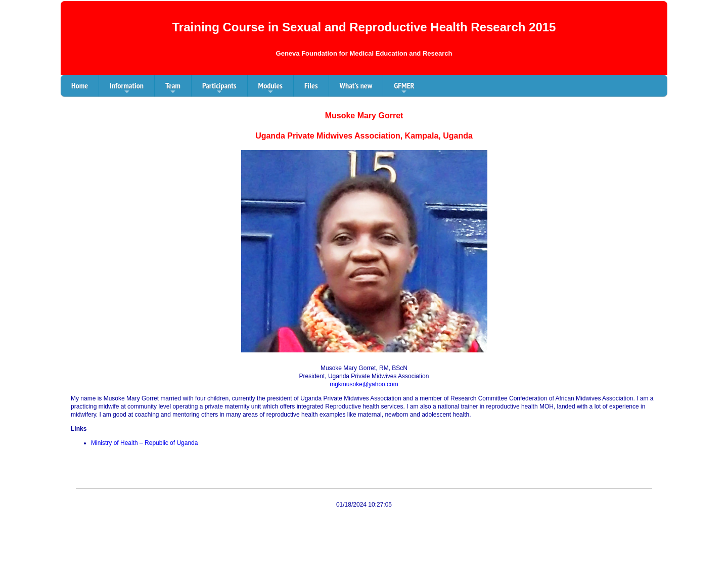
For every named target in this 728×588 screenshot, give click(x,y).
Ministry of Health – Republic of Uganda (144, 443)
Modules (270, 88)
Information (127, 88)
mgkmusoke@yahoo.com (364, 384)
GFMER (404, 88)
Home (80, 85)
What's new (356, 85)
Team (173, 88)
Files (311, 85)
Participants (219, 88)
